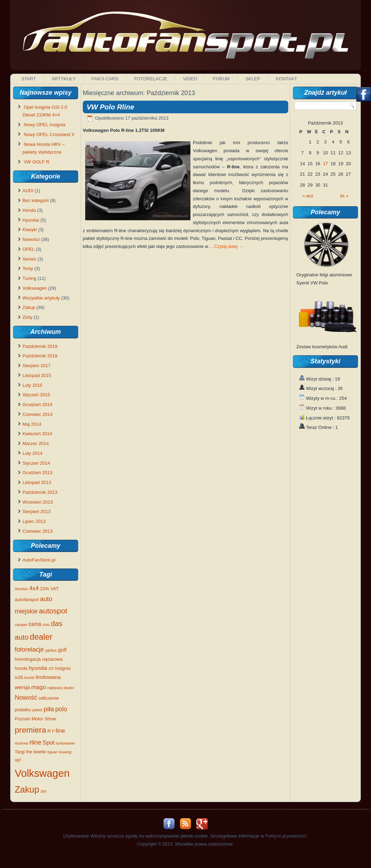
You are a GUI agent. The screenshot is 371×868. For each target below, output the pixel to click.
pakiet (37, 710)
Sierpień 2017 (36, 366)
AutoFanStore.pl (39, 560)
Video (190, 79)
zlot (43, 791)
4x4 (34, 588)
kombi (29, 678)
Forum (221, 79)
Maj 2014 (32, 424)
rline (35, 742)
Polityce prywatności (286, 836)
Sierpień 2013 (36, 512)
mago (39, 687)
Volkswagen (35, 288)
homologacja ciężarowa (39, 659)
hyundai (38, 668)
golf (62, 650)
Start (29, 79)
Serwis (29, 259)
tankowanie (65, 743)
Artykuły (63, 79)
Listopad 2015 (37, 375)
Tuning (29, 278)
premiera (31, 730)
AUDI (28, 191)
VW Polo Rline (110, 107)
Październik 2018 (40, 356)
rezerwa (21, 743)
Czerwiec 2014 (38, 414)
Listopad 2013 (37, 482)
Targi (20, 752)
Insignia (63, 668)
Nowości (31, 239)
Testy (28, 268)
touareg (65, 752)
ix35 (19, 677)
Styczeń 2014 (36, 463)
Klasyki (30, 230)
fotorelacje (29, 650)
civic (46, 625)
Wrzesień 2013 (38, 502)
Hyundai (31, 220)
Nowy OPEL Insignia (45, 125)
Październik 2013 (40, 492)
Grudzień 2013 (37, 473)
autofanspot (27, 600)
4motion (21, 589)
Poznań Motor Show (35, 719)
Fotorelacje (150, 79)
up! (18, 760)
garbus (51, 650)
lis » (344, 196)
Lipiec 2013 (34, 521)
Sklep (253, 79)
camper (21, 625)
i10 (51, 668)
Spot (48, 743)
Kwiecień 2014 (37, 434)
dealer (41, 637)
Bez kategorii (36, 200)
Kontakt (286, 79)
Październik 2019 (40, 346)
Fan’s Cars (105, 79)
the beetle (36, 752)
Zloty (27, 317)
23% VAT (49, 589)
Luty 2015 (32, 385)
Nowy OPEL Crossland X (49, 134)
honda (21, 668)
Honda (29, 210)
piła (49, 709)
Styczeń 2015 (36, 395)
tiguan (52, 752)
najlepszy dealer (61, 688)
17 (325, 164)
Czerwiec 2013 (38, 531)
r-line (58, 731)
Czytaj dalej (229, 246)
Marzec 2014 (36, 443)
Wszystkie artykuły (41, 298)
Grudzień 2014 (37, 405)
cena (35, 624)
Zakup (29, 307)
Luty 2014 (32, 453)
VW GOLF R (37, 162)
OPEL (28, 249)
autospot (53, 611)
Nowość (26, 698)
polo (61, 709)
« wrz (308, 196)
